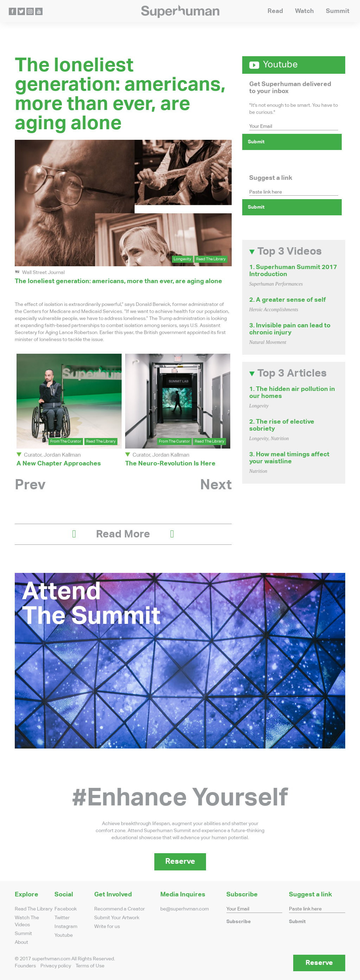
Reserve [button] (180, 862)
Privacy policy (56, 966)
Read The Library (211, 259)
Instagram (66, 927)
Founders (25, 966)
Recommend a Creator (120, 909)
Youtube (64, 935)
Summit (338, 11)
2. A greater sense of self (288, 300)
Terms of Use (90, 966)
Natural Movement (268, 342)
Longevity (182, 259)
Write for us (107, 927)
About (21, 942)
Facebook (66, 909)
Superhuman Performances (276, 284)
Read (275, 11)
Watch (304, 11)
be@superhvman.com (185, 909)
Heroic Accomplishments (274, 310)
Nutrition (280, 439)
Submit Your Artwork (117, 918)
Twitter (62, 918)
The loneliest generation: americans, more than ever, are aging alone (118, 281)
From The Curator (66, 441)
